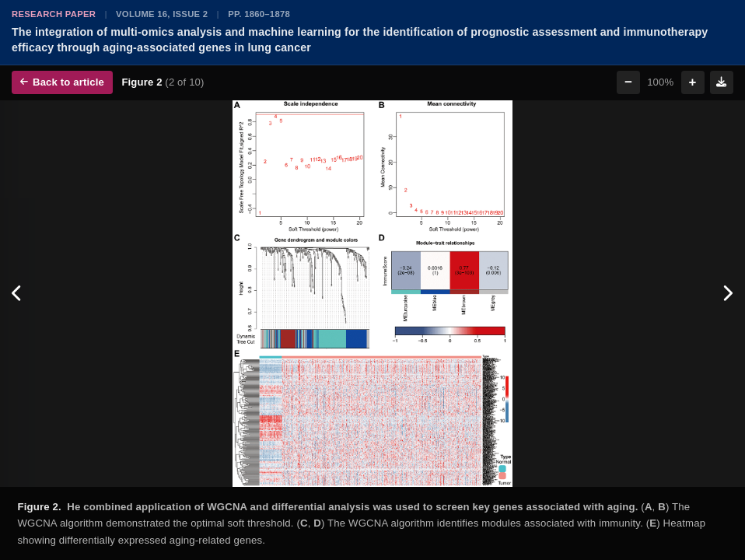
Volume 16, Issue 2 (162, 14)
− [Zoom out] (628, 82)
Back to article (62, 82)
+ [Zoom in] (693, 82)
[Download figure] (722, 82)
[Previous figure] (17, 294)
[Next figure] (728, 294)
